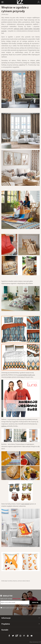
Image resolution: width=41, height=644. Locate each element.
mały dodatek (25, 504)
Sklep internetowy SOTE (35, 642)
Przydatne (20, 624)
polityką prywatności (36, 608)
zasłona (4, 426)
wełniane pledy (19, 29)
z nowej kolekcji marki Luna (26, 375)
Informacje (20, 618)
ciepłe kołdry (28, 29)
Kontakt (5, 630)
